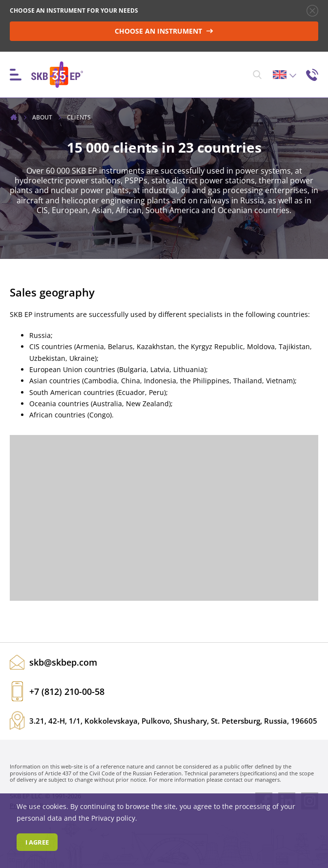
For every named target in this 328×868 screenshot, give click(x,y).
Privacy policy (113, 818)
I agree (37, 842)
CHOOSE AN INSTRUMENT (164, 31)
